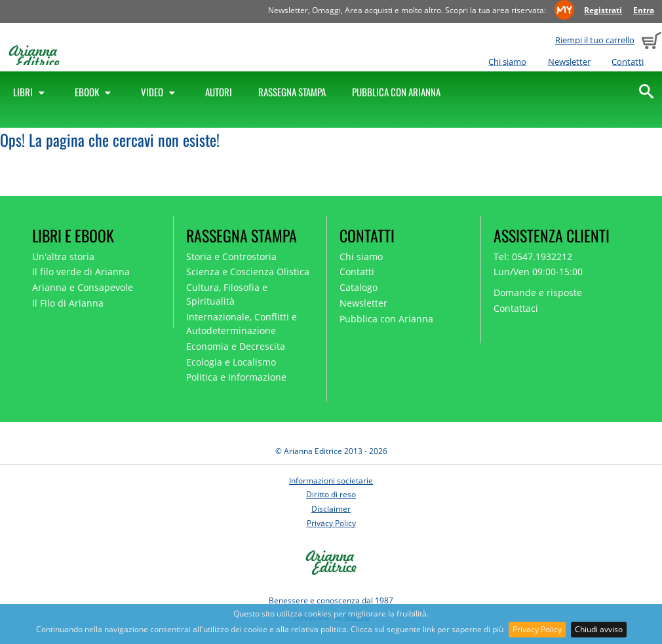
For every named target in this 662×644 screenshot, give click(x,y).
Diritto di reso (331, 494)
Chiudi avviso (599, 629)
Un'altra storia (63, 256)
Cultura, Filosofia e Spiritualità (227, 294)
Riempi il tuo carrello (595, 40)
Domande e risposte (538, 293)
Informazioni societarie (331, 481)
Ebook (95, 92)
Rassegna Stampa (292, 92)
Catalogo (359, 287)
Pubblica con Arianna (396, 92)
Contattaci (516, 308)
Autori (219, 92)
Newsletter (569, 62)
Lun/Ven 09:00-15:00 (538, 272)
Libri (31, 92)
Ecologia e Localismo (231, 362)
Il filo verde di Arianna (81, 272)
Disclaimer (331, 509)
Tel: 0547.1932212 (533, 256)
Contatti (628, 62)
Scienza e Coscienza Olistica (248, 272)
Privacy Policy (537, 629)
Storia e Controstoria (231, 256)
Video (160, 92)
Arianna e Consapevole (83, 287)
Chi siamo (507, 62)
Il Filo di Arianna (68, 303)
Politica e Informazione (236, 377)
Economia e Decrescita (236, 346)
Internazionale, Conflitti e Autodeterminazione (242, 324)
